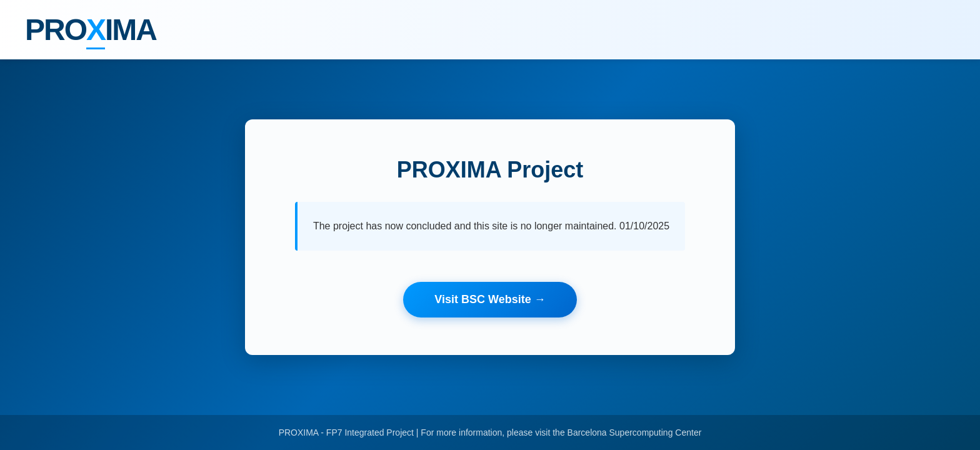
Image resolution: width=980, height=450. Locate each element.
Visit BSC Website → (490, 299)
